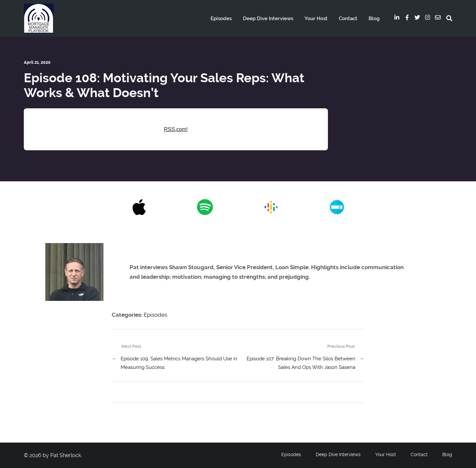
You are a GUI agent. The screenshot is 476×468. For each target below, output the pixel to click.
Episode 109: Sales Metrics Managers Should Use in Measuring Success (179, 363)
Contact (348, 18)
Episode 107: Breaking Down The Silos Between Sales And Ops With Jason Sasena (301, 363)
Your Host (316, 18)
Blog (374, 18)
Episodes (221, 18)
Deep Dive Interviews (268, 18)
